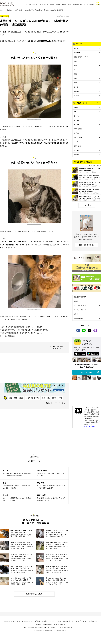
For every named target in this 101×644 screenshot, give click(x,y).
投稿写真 (64, 4)
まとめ (76, 87)
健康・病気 (77, 146)
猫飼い (54, 398)
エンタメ (58, 4)
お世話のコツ (51, 4)
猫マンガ (38, 4)
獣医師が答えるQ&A (80, 297)
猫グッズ (77, 133)
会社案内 (39, 625)
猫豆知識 (29, 4)
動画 (75, 74)
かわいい (77, 116)
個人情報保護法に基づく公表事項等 (54, 625)
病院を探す (83, 4)
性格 (10, 398)
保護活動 (77, 155)
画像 (75, 78)
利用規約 (45, 621)
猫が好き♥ (77, 52)
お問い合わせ (93, 621)
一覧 (97, 103)
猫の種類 (77, 91)
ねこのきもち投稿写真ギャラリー (34, 119)
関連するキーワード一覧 (54, 403)
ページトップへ (50, 614)
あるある (77, 124)
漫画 (75, 65)
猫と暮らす (9, 10)
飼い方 (76, 112)
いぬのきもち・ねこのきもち (12, 621)
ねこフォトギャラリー (81, 310)
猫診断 (76, 314)
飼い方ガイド (91, 4)
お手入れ (77, 107)
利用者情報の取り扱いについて (68, 621)
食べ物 (44, 4)
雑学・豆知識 (19, 10)
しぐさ (76, 142)
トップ (2, 10)
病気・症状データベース (81, 57)
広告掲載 (37, 621)
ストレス (77, 120)
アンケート (77, 95)
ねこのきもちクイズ (80, 305)
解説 (61, 398)
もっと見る (87, 205)
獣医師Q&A (76, 4)
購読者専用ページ (79, 318)
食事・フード (78, 137)
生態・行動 (46, 398)
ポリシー (53, 621)
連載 (34, 4)
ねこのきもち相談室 (33, 398)
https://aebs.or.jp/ (90, 426)
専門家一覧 (83, 621)
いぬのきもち (28, 621)
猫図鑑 (70, 4)
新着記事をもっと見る (34, 594)
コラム (76, 70)
